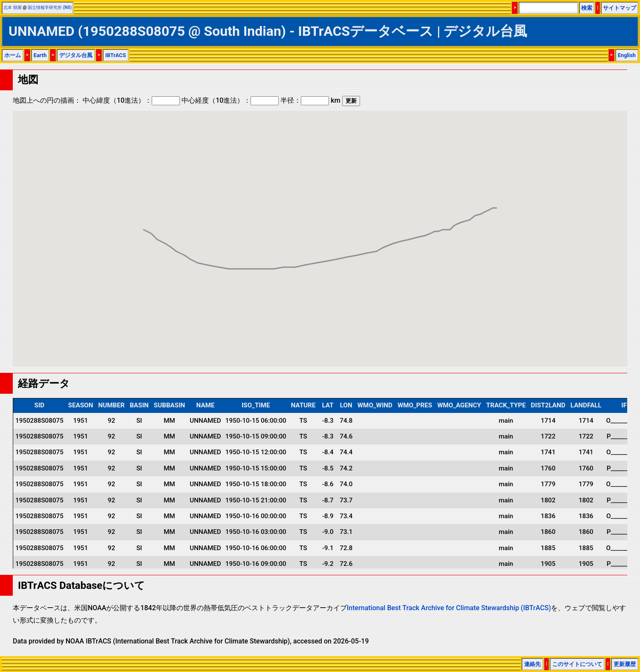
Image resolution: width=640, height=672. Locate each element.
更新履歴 (625, 664)
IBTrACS (116, 55)
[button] (481, 206)
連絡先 (532, 664)
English (627, 55)
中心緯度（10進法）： (131, 100)
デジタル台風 (76, 55)
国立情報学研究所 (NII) (50, 7)
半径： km (310, 100)
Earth (40, 55)
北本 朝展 (13, 7)
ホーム (13, 55)
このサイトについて (577, 664)
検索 (587, 8)
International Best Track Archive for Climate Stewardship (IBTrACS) (449, 608)
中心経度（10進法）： (230, 100)
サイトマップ (620, 8)
